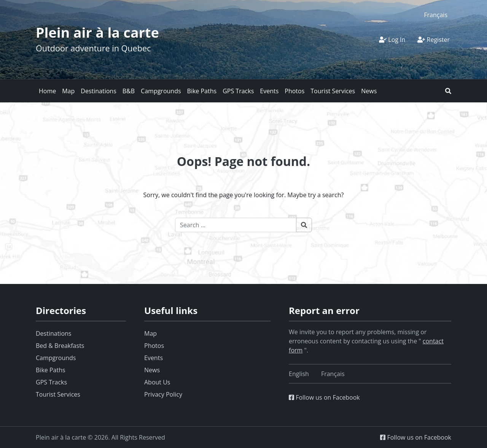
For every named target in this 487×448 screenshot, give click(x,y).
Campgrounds (161, 91)
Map (68, 91)
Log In (392, 40)
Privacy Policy (163, 394)
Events (269, 91)
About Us (157, 382)
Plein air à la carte (97, 33)
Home (47, 91)
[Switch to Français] (436, 15)
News (369, 91)
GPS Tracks (238, 91)
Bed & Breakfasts (60, 346)
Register (434, 40)
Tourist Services (333, 91)
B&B (129, 91)
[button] (448, 91)
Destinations (98, 91)
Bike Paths (202, 91)
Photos (294, 91)
